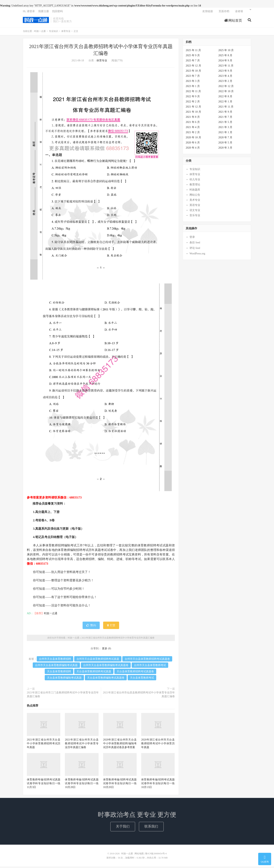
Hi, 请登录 (29, 12)
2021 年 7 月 (225, 118)
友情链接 (208, 12)
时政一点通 (36, 21)
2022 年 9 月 (193, 98)
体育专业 (66, 33)
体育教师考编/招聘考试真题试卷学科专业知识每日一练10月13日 (158, 785)
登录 (192, 239)
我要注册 (44, 12)
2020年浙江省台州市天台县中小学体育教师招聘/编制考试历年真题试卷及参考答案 (120, 745)
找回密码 (57, 12)
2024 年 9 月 (225, 62)
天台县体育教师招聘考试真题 (94, 673)
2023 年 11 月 (226, 67)
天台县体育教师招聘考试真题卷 (135, 673)
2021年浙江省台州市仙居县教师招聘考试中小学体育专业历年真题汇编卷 (139, 696)
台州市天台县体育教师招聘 (55, 660)
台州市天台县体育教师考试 (150, 667)
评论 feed (195, 250)
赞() (91, 627)
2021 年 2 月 (193, 134)
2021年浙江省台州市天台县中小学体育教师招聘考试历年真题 (44, 745)
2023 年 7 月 (193, 77)
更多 (105, 650)
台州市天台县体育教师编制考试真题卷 (106, 667)
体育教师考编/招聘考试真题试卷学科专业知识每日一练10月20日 (120, 785)
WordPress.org (197, 255)
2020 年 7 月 (225, 139)
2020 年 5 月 (225, 144)
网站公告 (195, 196)
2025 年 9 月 (193, 57)
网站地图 (139, 855)
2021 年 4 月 (193, 129)
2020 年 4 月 (193, 149)
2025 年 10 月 (226, 52)
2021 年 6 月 (193, 124)
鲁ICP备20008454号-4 (156, 855)
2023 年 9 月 (225, 72)
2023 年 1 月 (193, 88)
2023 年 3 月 (193, 83)
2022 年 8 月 (225, 98)
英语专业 (195, 207)
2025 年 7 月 (193, 62)
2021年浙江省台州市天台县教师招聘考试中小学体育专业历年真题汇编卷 (118, 639)
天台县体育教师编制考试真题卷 (106, 679)
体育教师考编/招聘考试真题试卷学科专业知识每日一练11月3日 (44, 785)
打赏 (111, 627)
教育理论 (195, 186)
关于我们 (123, 828)
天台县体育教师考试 (142, 679)
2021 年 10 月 (193, 113)
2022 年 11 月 (193, 93)
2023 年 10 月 (193, 72)
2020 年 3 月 (225, 149)
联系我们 (151, 828)
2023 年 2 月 (225, 83)
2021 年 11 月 (226, 108)
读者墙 (239, 12)
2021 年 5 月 (225, 124)
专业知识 (53, 33)
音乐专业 (195, 217)
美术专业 (195, 201)
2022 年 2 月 (193, 103)
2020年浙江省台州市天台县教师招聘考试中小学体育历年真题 (158, 745)
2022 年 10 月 (226, 93)
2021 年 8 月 (193, 118)
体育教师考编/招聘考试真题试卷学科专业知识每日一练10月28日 (82, 785)
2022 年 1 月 (225, 103)
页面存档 (224, 12)
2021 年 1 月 (225, 134)
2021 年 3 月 (225, 129)
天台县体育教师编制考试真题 (64, 679)
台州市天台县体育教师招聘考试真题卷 (147, 660)
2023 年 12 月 (193, 67)
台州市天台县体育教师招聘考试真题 (98, 660)
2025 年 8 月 (225, 57)
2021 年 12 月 (193, 108)
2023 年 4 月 (225, 77)
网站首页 (233, 22)
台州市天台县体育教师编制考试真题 (56, 667)
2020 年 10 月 (193, 139)
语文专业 (195, 212)
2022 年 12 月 (226, 88)
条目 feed (195, 244)
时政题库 (195, 191)
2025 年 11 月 (193, 52)
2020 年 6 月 (193, 144)
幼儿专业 (195, 181)
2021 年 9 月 (225, 113)
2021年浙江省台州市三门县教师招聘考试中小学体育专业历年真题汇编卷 (63, 696)
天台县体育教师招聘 (59, 673)
